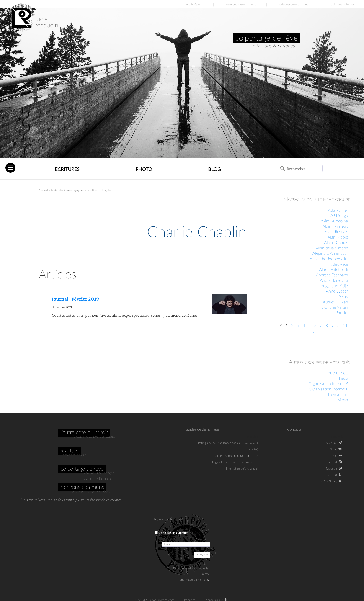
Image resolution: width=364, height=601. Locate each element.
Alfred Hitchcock (334, 270)
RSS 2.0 (332, 475)
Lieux (343, 379)
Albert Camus (336, 243)
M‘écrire (331, 443)
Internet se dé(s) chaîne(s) (242, 469)
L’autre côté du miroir (84, 433)
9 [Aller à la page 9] (333, 326)
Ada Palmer (338, 211)
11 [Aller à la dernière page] (345, 326)
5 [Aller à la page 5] (310, 326)
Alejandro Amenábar (330, 254)
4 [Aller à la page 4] (304, 326)
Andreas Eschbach (332, 275)
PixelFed (332, 462)
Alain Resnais (336, 232)
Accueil (43, 190)
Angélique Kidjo (334, 286)
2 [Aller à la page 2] (292, 326)
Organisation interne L (328, 389)
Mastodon (331, 469)
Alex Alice (340, 265)
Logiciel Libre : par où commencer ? (235, 462)
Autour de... (338, 373)
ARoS (343, 297)
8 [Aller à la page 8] (327, 326)
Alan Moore (338, 237)
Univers (341, 400)
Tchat (333, 449)
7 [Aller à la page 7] (321, 326)
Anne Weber (337, 291)
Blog (214, 169)
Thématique (338, 395)
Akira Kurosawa (334, 221)
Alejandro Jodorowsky (329, 259)
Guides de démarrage (202, 429)
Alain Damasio (335, 227)
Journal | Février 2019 (75, 299)
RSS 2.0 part (329, 481)
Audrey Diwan (335, 302)
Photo (144, 169)
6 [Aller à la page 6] (315, 326)
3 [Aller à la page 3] (298, 326)
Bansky (342, 313)
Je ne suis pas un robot (172, 533)
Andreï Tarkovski (334, 281)
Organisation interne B (328, 384)
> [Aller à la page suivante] (314, 333)
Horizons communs (82, 487)
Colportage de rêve (82, 469)
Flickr (333, 456)
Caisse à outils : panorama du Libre (236, 456)
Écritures (67, 169)
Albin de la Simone (332, 248)
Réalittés (70, 451)
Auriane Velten (335, 308)
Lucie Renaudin (102, 479)
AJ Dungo (339, 216)
